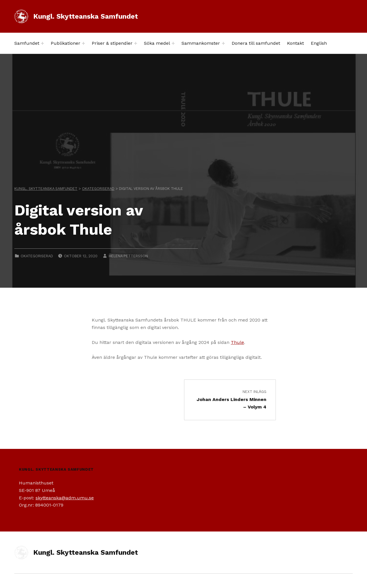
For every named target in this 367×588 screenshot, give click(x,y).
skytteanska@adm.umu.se (65, 498)
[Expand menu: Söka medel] (173, 43)
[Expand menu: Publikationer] (83, 43)
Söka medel (157, 43)
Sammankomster (201, 43)
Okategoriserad (37, 256)
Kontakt (295, 43)
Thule (237, 342)
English (319, 43)
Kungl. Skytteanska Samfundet (86, 16)
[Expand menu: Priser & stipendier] (136, 43)
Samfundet (27, 43)
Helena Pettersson (128, 256)
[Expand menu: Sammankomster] (223, 43)
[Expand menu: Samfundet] (42, 43)
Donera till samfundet (256, 43)
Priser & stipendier (112, 43)
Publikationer (66, 43)
